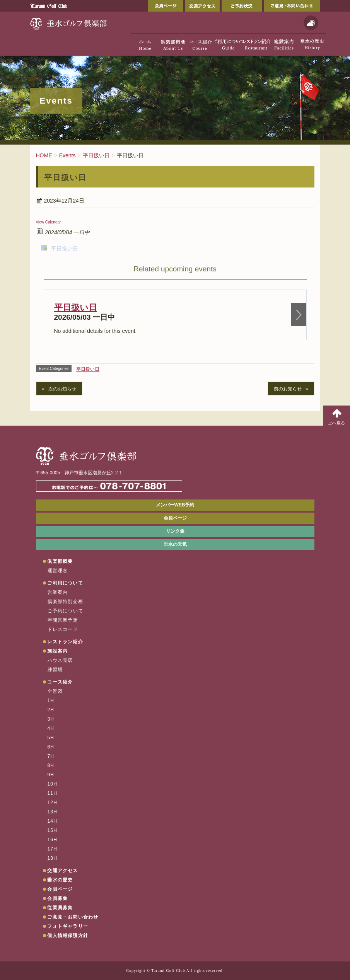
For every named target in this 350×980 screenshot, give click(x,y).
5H (51, 738)
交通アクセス (202, 6)
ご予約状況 (242, 6)
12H (53, 803)
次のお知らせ (62, 389)
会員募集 (57, 898)
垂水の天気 (175, 544)
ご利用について (65, 583)
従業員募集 (60, 908)
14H (53, 821)
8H (51, 765)
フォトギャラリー (68, 926)
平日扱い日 (65, 249)
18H (53, 858)
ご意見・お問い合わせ (292, 6)
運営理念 (58, 571)
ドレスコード (63, 629)
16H (53, 840)
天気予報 (311, 23)
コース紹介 (60, 682)
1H (51, 700)
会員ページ (166, 6)
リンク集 (175, 531)
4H (51, 728)
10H (53, 784)
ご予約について (65, 611)
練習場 (55, 670)
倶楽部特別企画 (65, 602)
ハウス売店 (60, 660)
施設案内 (57, 651)
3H (51, 719)
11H (53, 793)
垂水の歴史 (60, 880)
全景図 (55, 691)
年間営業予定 (63, 620)
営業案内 (58, 592)
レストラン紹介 (65, 642)
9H (51, 775)
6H (51, 747)
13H (53, 812)
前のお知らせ (288, 389)
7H (51, 756)
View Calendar (49, 222)
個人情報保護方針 (68, 936)
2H (51, 710)
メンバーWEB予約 (175, 505)
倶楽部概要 (60, 561)
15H (53, 830)
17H (53, 849)
